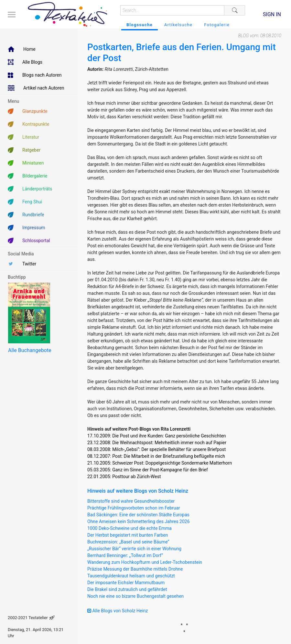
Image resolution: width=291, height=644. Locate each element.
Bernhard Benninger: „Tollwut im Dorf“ (125, 555)
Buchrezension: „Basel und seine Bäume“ (128, 542)
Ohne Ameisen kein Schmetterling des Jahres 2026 (139, 521)
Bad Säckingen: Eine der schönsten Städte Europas (138, 515)
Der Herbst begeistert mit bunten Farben (128, 535)
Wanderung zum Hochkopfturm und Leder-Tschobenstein (145, 562)
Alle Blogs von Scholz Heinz (118, 611)
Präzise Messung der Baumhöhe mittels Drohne (135, 569)
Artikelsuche (178, 25)
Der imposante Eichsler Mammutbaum (126, 583)
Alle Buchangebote (30, 350)
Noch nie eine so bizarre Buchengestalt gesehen (135, 596)
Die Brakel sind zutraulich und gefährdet (127, 589)
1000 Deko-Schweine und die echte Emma (129, 528)
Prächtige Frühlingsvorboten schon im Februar (134, 508)
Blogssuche (140, 25)
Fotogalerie (217, 25)
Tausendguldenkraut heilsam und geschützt (131, 576)
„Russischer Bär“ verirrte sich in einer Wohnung (134, 549)
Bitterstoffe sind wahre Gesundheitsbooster (131, 501)
